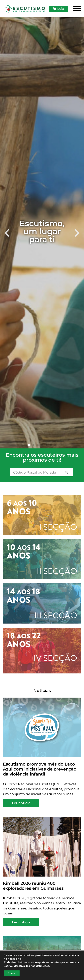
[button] (7, 233)
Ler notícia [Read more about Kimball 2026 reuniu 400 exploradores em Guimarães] (21, 922)
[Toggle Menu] (77, 9)
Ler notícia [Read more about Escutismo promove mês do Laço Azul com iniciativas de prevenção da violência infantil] (21, 803)
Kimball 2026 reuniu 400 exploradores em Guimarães (33, 886)
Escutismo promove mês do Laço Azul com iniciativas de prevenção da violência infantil (40, 769)
